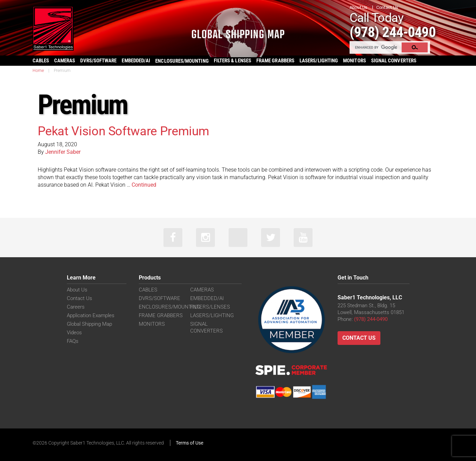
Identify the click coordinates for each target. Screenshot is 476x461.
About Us (359, 7)
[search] (376, 47)
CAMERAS (65, 61)
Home (38, 71)
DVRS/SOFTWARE (98, 61)
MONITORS (355, 61)
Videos (74, 333)
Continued (144, 185)
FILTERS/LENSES (210, 307)
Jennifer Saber (63, 152)
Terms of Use (190, 443)
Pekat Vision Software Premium (124, 131)
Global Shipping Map (89, 324)
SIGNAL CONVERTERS (394, 61)
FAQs (73, 341)
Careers (76, 307)
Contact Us (387, 7)
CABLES (41, 61)
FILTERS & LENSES (233, 61)
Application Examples (91, 315)
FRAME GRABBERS (275, 61)
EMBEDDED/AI (136, 61)
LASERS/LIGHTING (319, 61)
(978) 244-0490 (393, 32)
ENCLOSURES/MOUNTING (169, 307)
